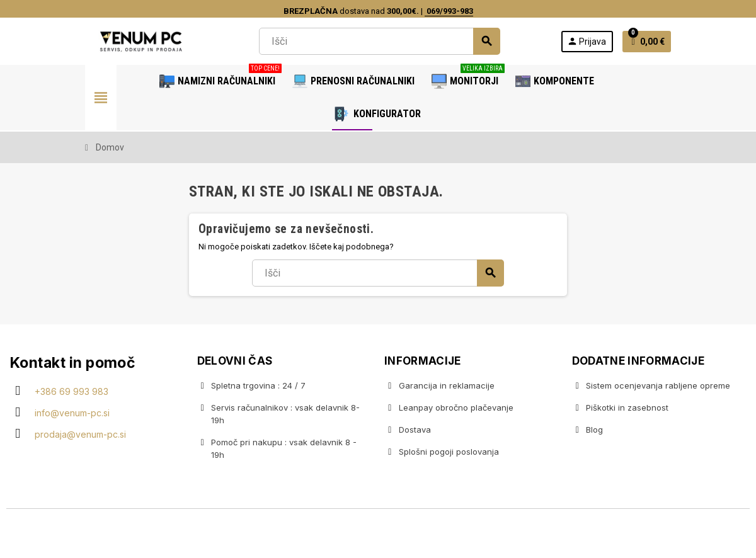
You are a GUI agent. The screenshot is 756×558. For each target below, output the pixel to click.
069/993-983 (449, 11)
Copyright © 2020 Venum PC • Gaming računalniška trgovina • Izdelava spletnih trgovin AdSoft (378, 535)
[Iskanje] (379, 41)
